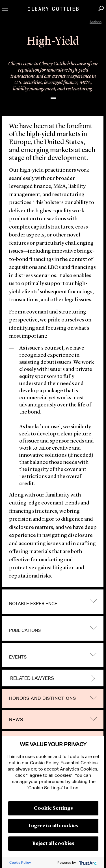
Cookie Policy (20, 862)
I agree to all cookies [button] (53, 826)
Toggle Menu (5, 9)
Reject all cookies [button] (53, 844)
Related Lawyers (32, 678)
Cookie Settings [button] (53, 808)
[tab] (53, 602)
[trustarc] (87, 862)
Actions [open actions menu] (96, 22)
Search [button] (101, 8)
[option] (53, 79)
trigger (93, 601)
